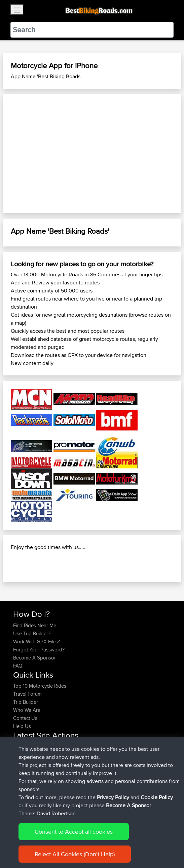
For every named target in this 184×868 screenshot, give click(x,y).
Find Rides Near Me (35, 625)
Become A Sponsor (34, 658)
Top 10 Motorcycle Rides (40, 686)
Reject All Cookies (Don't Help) (75, 854)
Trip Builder (26, 702)
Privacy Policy (113, 797)
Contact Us (25, 718)
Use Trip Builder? (32, 633)
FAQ (18, 666)
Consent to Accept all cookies (74, 832)
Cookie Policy (157, 797)
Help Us (22, 726)
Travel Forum (27, 694)
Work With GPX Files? (36, 642)
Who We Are (27, 710)
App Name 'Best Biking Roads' (46, 76)
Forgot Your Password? (39, 650)
